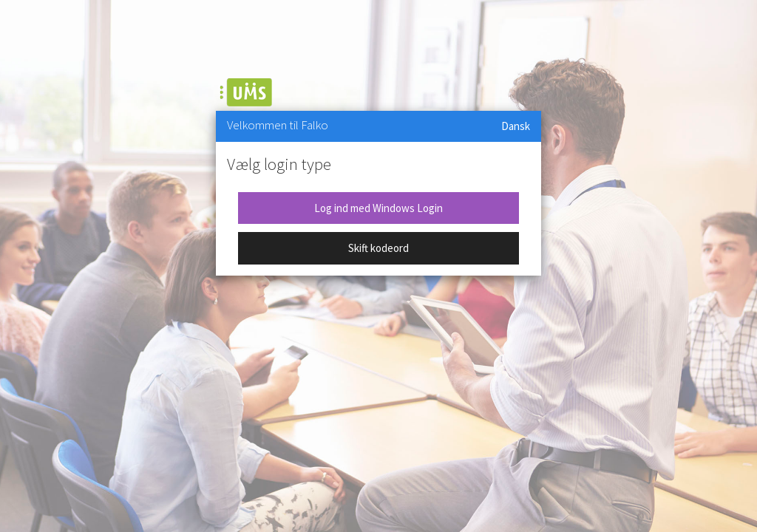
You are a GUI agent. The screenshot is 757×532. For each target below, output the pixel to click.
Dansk (516, 126)
